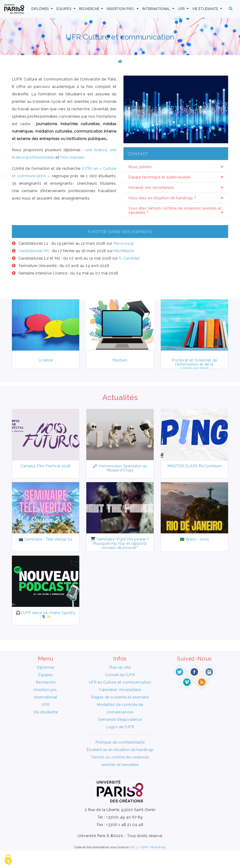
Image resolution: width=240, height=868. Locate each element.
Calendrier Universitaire (120, 707)
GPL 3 (134, 864)
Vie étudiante (206, 9)
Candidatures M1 (34, 251)
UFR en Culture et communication (120, 699)
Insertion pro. (121, 9)
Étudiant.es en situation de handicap (120, 767)
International (157, 9)
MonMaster (124, 251)
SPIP (145, 864)
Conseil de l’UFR (120, 692)
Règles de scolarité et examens (120, 714)
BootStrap (158, 864)
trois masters (72, 157)
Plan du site (120, 685)
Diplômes (41, 9)
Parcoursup (124, 243)
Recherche (90, 9)
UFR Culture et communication (120, 37)
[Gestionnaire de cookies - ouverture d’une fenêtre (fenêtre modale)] (8, 860)
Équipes (65, 9)
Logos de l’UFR (120, 744)
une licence (96, 150)
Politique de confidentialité (120, 759)
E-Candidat (130, 258)
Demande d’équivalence (120, 737)
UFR (182, 9)
